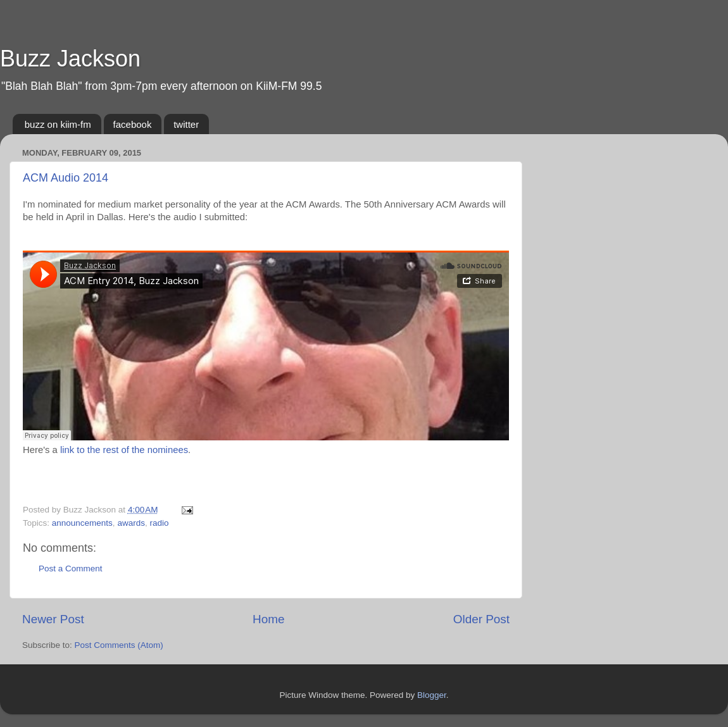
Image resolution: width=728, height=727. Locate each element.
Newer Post (53, 619)
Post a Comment (71, 569)
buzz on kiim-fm (58, 124)
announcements (82, 523)
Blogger (432, 695)
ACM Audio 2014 (66, 178)
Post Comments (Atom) (119, 645)
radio (159, 523)
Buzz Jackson (70, 59)
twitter (186, 124)
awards (131, 523)
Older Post (481, 619)
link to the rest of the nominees (124, 450)
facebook (133, 124)
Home (268, 619)
